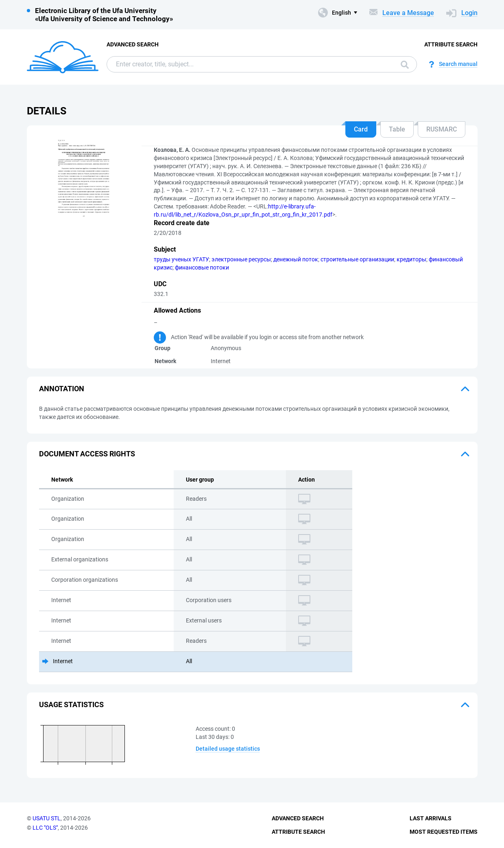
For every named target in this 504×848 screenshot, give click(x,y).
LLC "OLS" (45, 828)
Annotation (62, 389)
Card (361, 129)
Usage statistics (71, 704)
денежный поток (296, 259)
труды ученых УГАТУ (181, 259)
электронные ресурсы (241, 259)
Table (397, 129)
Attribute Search (451, 44)
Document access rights (87, 454)
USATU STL (47, 818)
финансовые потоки (202, 267)
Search (405, 65)
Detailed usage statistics (228, 749)
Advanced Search (133, 44)
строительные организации (357, 259)
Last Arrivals (431, 818)
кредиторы (411, 259)
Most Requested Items (444, 832)
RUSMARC (442, 129)
